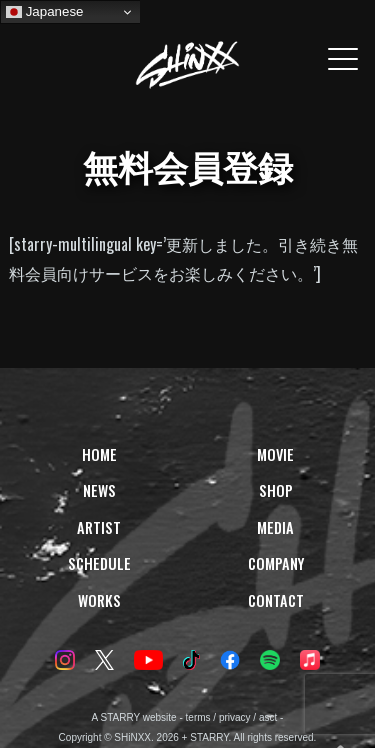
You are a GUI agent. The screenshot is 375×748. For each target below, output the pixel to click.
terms (198, 717)
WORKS (99, 600)
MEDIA (275, 527)
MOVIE (275, 454)
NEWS (99, 490)
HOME (99, 454)
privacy (235, 717)
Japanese (45, 12)
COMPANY (276, 563)
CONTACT (276, 600)
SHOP (276, 490)
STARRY (120, 717)
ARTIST (99, 527)
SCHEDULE (99, 563)
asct (268, 717)
